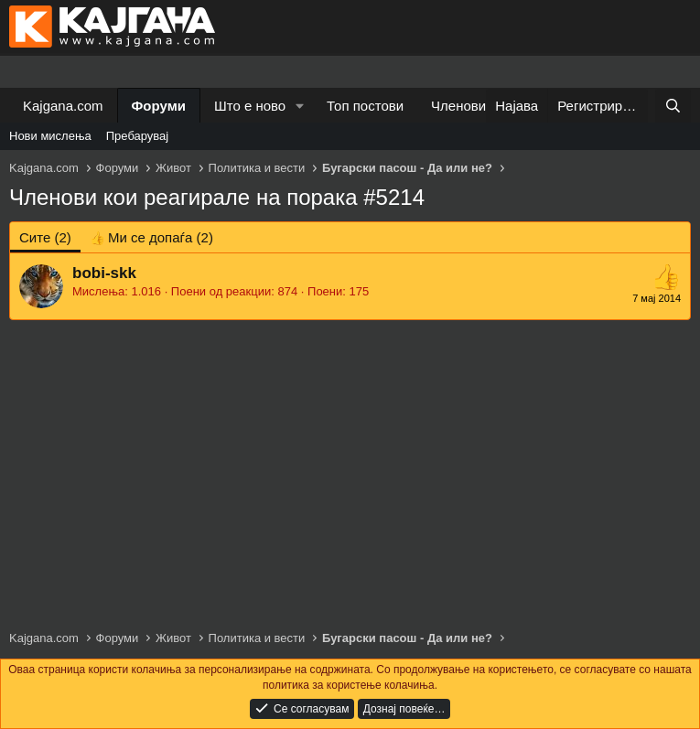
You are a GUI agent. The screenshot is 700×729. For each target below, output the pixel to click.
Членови (458, 106)
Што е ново (250, 106)
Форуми (159, 106)
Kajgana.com (63, 106)
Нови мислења (50, 136)
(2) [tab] (45, 237)
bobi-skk (104, 273)
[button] (300, 106)
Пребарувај (138, 136)
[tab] (151, 237)
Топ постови (365, 106)
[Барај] (673, 106)
